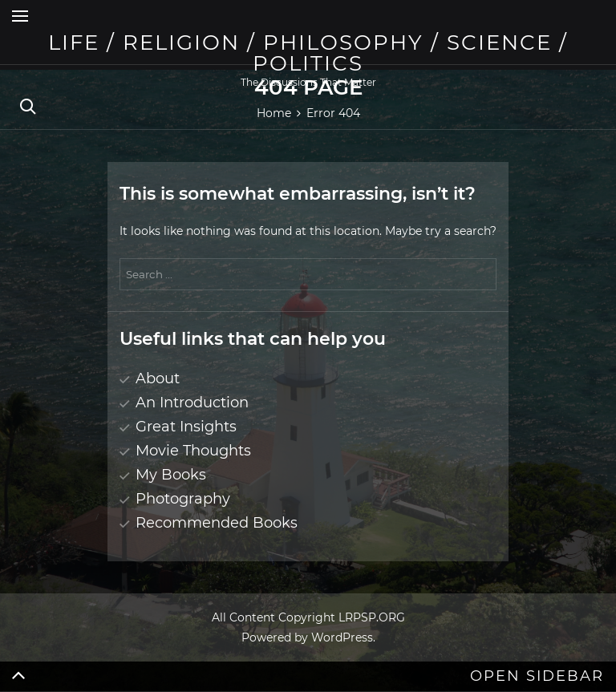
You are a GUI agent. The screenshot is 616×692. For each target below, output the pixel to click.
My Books (171, 475)
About (158, 378)
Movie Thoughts (193, 451)
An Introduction (192, 403)
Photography (183, 499)
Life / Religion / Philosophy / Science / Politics (308, 53)
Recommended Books (217, 523)
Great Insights (186, 427)
